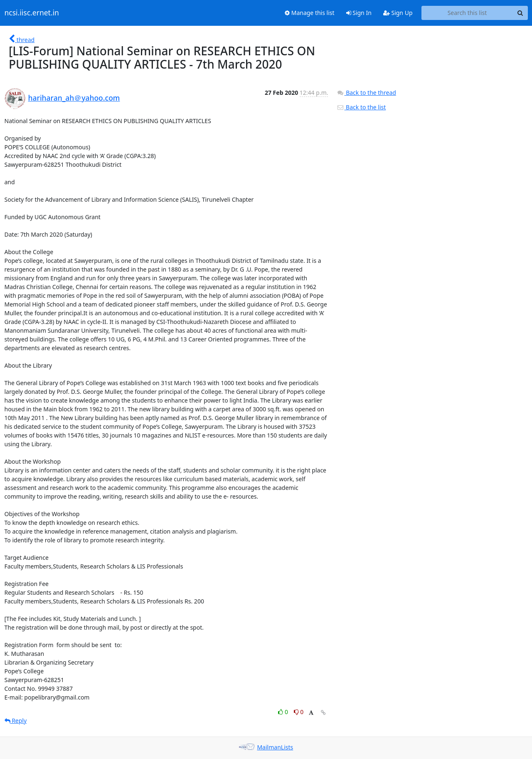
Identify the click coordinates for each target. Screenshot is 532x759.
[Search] (520, 13)
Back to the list (361, 107)
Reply (16, 721)
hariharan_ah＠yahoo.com (74, 98)
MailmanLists (275, 747)
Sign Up (398, 13)
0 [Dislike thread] (299, 712)
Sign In (359, 13)
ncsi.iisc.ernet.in (32, 13)
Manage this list (310, 13)
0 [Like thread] (284, 712)
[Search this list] (467, 13)
